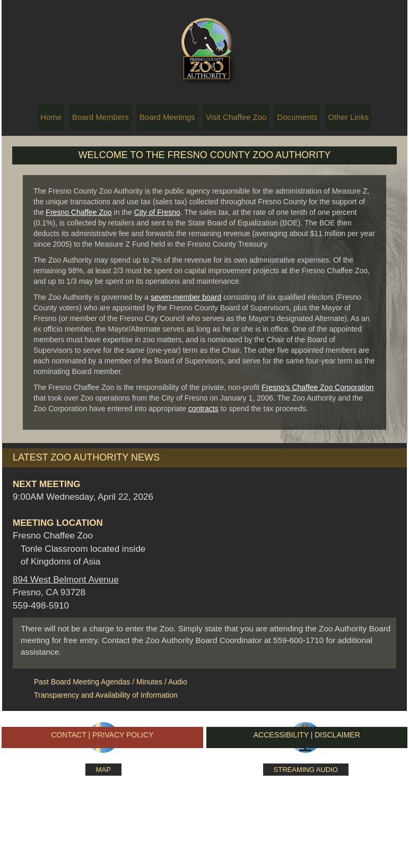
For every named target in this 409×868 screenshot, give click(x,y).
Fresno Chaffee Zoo (79, 212)
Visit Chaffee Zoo (236, 117)
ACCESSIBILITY (282, 735)
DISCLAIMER (337, 735)
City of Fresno (157, 212)
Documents (297, 117)
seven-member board (186, 297)
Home (51, 117)
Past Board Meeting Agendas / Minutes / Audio (111, 682)
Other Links (348, 117)
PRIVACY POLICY (123, 735)
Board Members (101, 117)
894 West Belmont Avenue (66, 580)
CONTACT (68, 735)
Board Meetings (167, 117)
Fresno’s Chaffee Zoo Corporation (317, 387)
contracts (203, 409)
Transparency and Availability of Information (106, 695)
